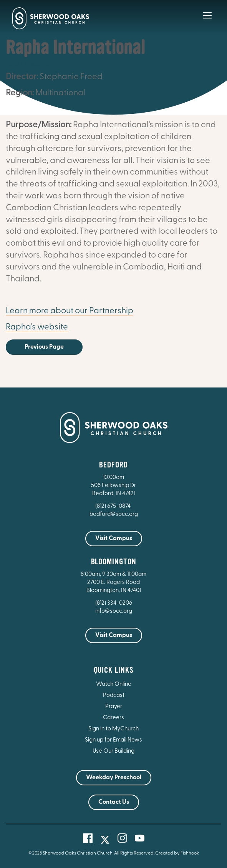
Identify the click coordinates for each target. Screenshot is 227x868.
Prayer (114, 707)
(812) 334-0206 (114, 603)
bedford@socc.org (114, 515)
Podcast (114, 696)
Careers (113, 718)
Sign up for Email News (113, 740)
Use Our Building (113, 751)
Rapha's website (37, 327)
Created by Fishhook (177, 853)
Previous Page (44, 347)
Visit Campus (114, 539)
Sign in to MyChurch (113, 729)
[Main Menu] (207, 21)
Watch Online (114, 684)
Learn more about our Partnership (70, 311)
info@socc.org (114, 611)
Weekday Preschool (114, 778)
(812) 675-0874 (113, 506)
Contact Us (114, 802)
